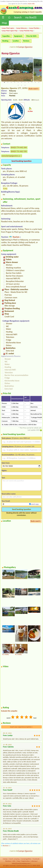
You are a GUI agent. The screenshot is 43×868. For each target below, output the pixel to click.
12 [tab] (18, 85)
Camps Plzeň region (8, 28)
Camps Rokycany (21, 28)
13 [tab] (22, 85)
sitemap (34, 861)
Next (40, 71)
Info (14, 861)
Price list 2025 (31, 36)
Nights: (4, 470)
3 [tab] (11, 82)
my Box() (31, 17)
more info (31, 4)
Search (18, 17)
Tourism (16, 237)
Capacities (6, 36)
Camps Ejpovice (25, 47)
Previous (3, 71)
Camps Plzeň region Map (10, 31)
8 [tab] (28, 82)
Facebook (36, 859)
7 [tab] (25, 82)
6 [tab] (22, 82)
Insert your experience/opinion (22, 727)
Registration (26, 861)
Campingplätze (26, 859)
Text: (3, 478)
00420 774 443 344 (19, 147)
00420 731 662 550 (19, 151)
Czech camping (14, 859)
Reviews (26, 41)
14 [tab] (25, 85)
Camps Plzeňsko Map (26, 31)
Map (4, 23)
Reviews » (6, 846)
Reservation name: (9, 494)
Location (16, 41)
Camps (5, 859)
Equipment (18, 36)
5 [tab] (18, 82)
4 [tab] (15, 82)
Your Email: (6, 501)
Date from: (6, 463)
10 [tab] (35, 82)
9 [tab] (32, 82)
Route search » (34, 89)
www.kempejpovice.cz (11, 156)
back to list (14, 47)
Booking (5, 41)
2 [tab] (8, 82)
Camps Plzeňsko (34, 28)
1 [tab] (4, 82)
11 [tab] (39, 82)
